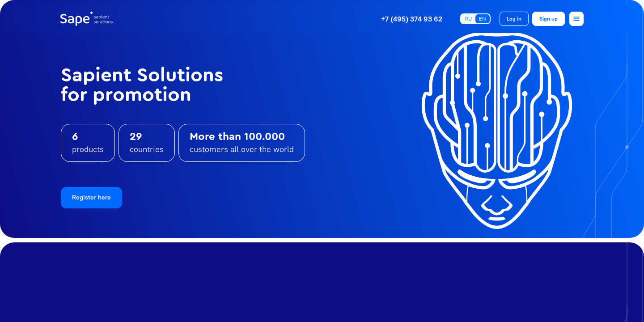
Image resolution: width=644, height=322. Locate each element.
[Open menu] (576, 19)
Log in (514, 19)
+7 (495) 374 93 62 (412, 19)
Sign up (549, 19)
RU (468, 19)
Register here (91, 197)
